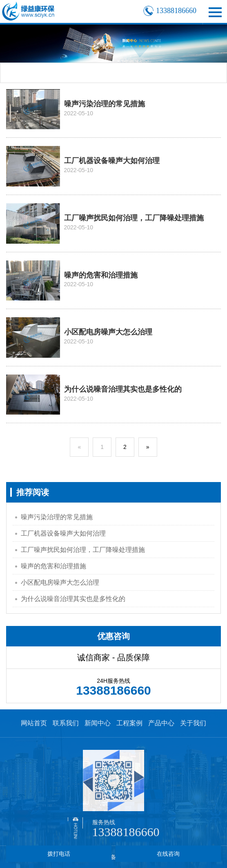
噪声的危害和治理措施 (53, 566)
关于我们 (193, 723)
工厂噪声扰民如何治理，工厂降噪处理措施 (83, 550)
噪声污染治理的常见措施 (57, 517)
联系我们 (66, 723)
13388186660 (126, 832)
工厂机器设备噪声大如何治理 (63, 533)
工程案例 (129, 723)
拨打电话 (59, 854)
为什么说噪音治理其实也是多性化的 (73, 599)
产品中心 (161, 723)
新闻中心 (98, 723)
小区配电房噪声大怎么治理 (60, 582)
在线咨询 (168, 854)
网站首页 (34, 723)
